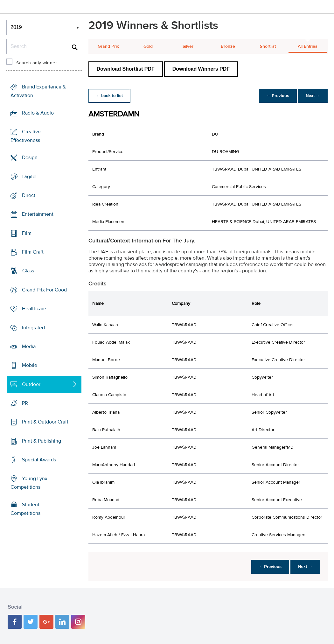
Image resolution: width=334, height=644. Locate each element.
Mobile (30, 365)
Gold (148, 46)
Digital (29, 176)
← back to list (110, 96)
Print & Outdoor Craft (45, 422)
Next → (313, 96)
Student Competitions (25, 509)
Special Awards (39, 460)
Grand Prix (108, 46)
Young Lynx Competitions (29, 483)
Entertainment (38, 214)
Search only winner (37, 63)
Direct (29, 195)
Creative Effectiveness (26, 136)
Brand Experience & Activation (38, 91)
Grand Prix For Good (44, 290)
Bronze (228, 46)
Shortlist (268, 46)
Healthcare (34, 309)
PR (25, 403)
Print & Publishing (42, 441)
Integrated (33, 327)
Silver (188, 46)
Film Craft (33, 252)
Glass (28, 271)
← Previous (278, 96)
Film (27, 233)
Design (30, 157)
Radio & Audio (38, 113)
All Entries (308, 46)
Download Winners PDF (201, 69)
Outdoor (31, 384)
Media (29, 346)
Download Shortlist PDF (126, 69)
